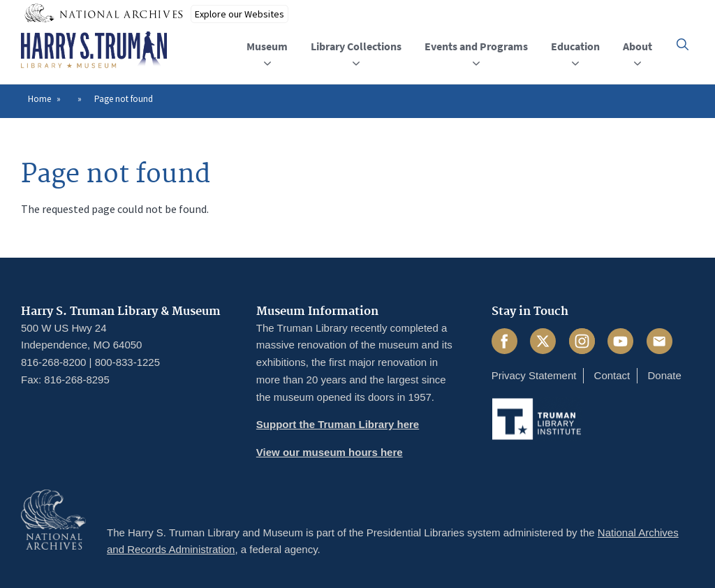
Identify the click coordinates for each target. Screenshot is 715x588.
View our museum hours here (330, 452)
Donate (664, 375)
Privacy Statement (534, 375)
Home (39, 99)
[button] (683, 44)
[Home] (94, 50)
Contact (612, 375)
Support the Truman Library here (338, 424)
